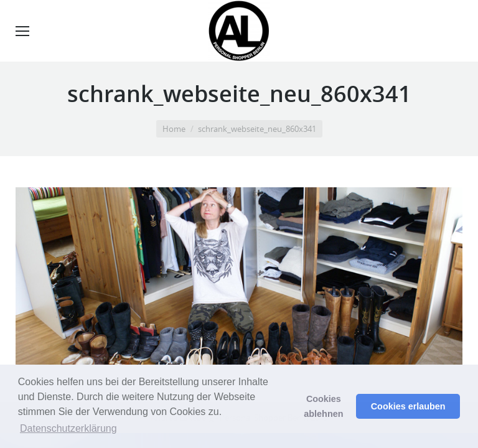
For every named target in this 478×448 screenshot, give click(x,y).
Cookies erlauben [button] (408, 406)
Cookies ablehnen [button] (323, 406)
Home (174, 129)
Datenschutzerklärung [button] (68, 428)
